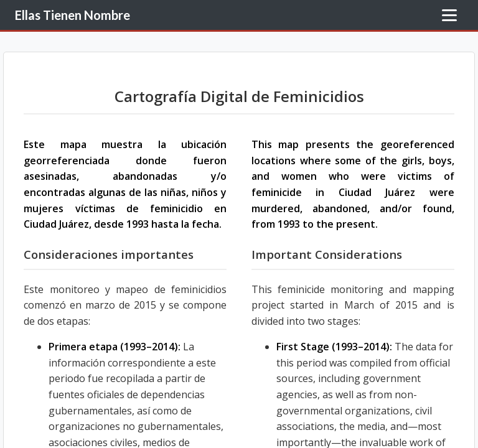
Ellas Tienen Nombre (73, 15)
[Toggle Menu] (449, 15)
